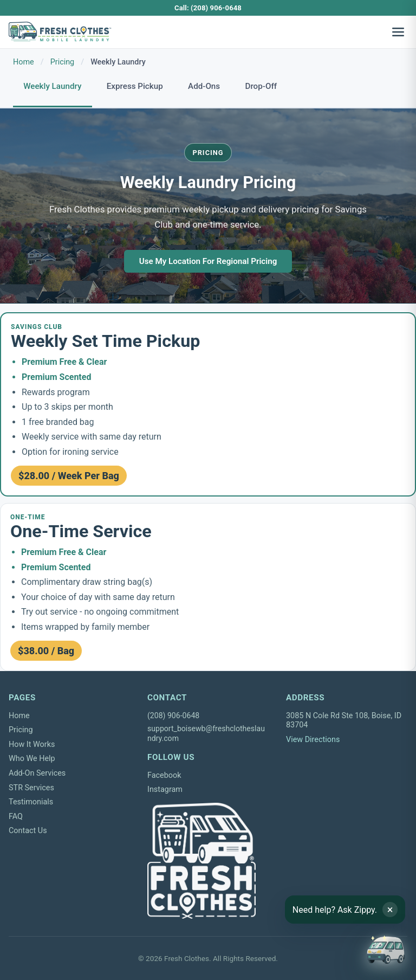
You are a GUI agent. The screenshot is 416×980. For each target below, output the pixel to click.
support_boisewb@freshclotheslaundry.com (206, 733)
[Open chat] (386, 950)
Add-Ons (204, 86)
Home (24, 62)
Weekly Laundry (52, 86)
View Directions (313, 740)
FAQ (16, 817)
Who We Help (32, 759)
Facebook (164, 775)
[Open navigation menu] (398, 32)
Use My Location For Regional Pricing (208, 261)
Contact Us (28, 831)
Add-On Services (37, 773)
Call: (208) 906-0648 (208, 8)
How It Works (32, 744)
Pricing (63, 62)
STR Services (31, 788)
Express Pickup (135, 86)
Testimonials (31, 802)
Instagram (165, 789)
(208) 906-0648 (173, 715)
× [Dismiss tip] (390, 910)
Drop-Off (261, 86)
